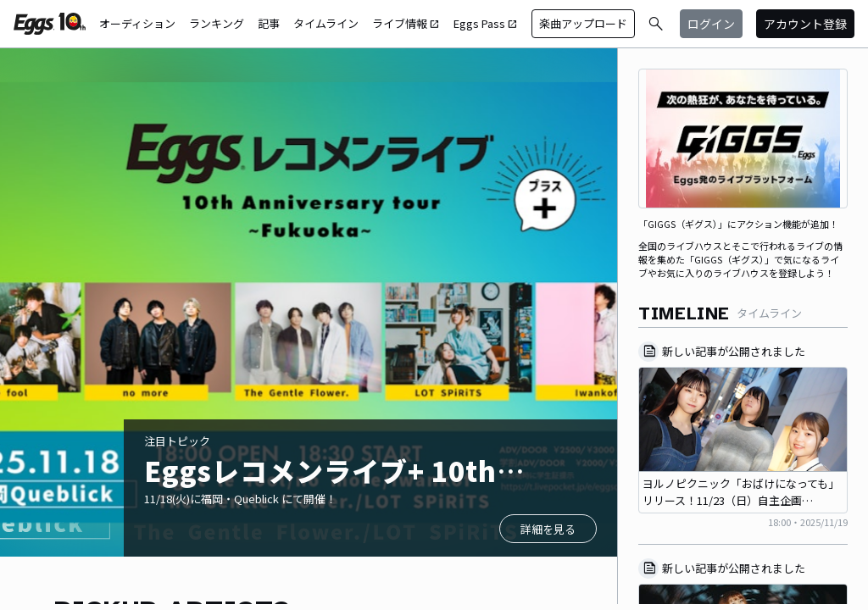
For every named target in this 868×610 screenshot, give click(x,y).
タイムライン (326, 23)
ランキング (217, 23)
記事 (269, 23)
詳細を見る (548, 529)
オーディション (137, 23)
